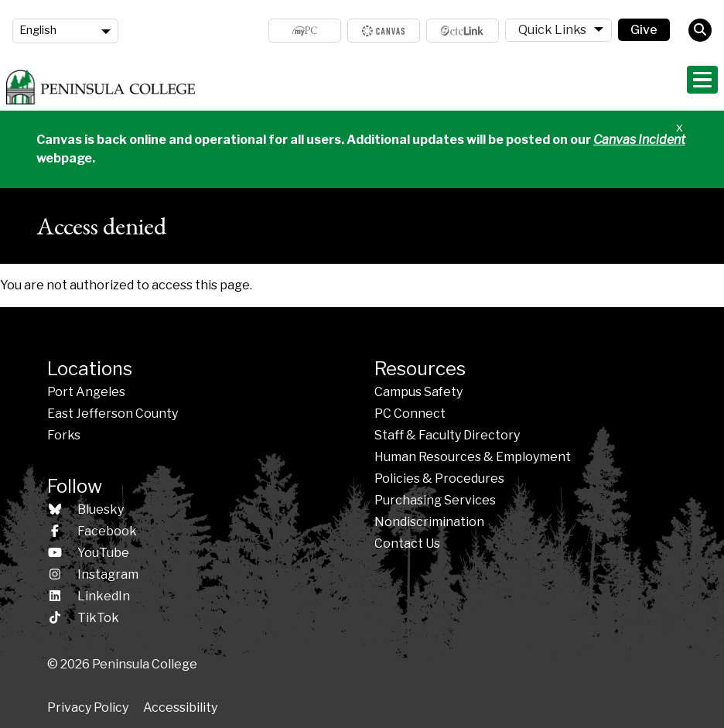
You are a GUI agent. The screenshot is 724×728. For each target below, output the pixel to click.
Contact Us (407, 543)
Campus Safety (418, 392)
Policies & (439, 478)
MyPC (305, 31)
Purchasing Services (435, 500)
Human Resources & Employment (473, 457)
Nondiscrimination (429, 522)
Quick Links (552, 30)
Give (644, 30)
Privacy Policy (88, 707)
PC (410, 414)
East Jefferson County (113, 414)
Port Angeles (86, 392)
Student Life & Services (579, 86)
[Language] (65, 31)
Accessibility (180, 707)
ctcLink (463, 31)
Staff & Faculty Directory (447, 435)
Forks (64, 435)
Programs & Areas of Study (422, 86)
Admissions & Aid (282, 86)
